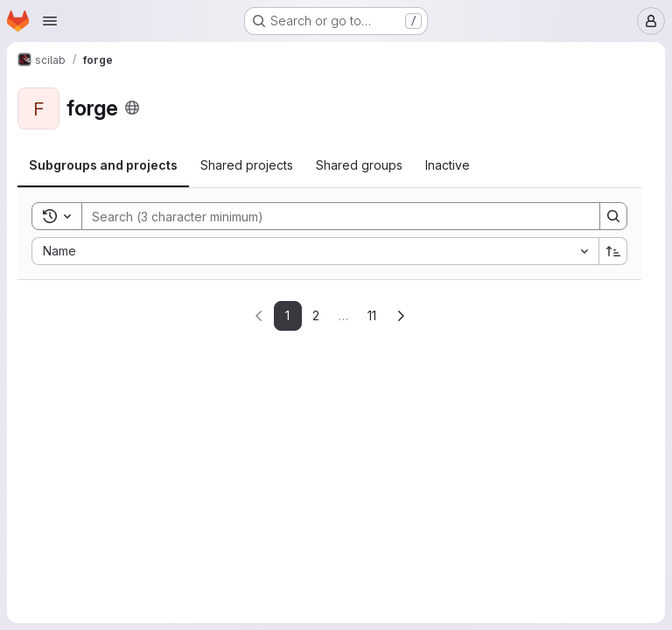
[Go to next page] (401, 316)
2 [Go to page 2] (316, 315)
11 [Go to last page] (372, 315)
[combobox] (315, 251)
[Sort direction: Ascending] (613, 251)
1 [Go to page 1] (287, 315)
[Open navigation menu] (50, 21)
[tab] (103, 165)
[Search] (332, 216)
